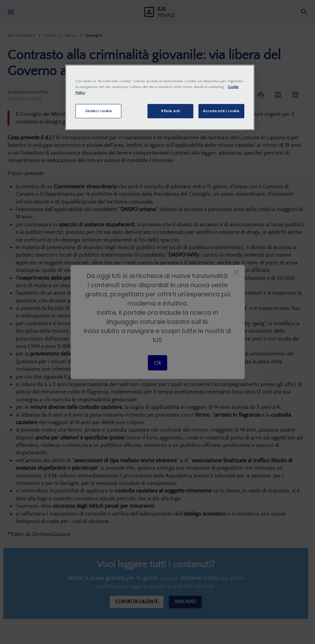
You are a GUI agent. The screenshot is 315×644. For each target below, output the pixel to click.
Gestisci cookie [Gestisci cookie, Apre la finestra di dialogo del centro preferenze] (99, 111)
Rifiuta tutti (170, 111)
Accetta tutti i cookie (221, 111)
